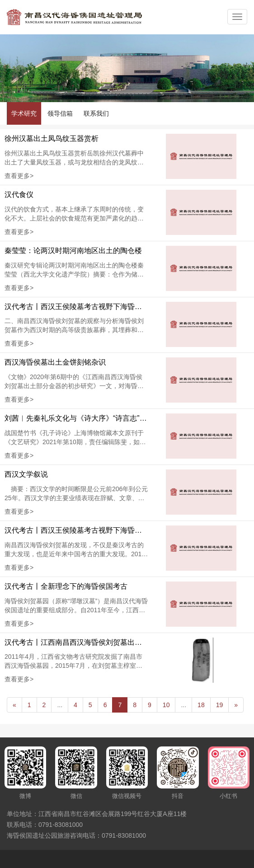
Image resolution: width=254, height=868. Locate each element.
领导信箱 (60, 113)
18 (201, 705)
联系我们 (96, 113)
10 (166, 705)
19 (220, 705)
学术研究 (24, 113)
